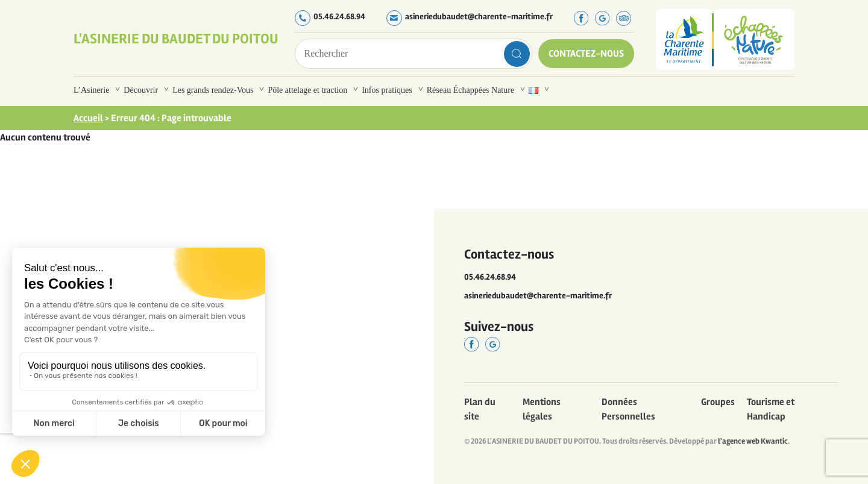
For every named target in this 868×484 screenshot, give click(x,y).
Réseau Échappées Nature (470, 90)
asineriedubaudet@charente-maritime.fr (479, 17)
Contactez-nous (586, 54)
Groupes (718, 402)
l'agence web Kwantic (753, 441)
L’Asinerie (91, 90)
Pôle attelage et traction (307, 90)
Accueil (88, 118)
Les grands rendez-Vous (213, 90)
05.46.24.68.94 (339, 17)
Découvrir (141, 90)
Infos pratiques (387, 90)
